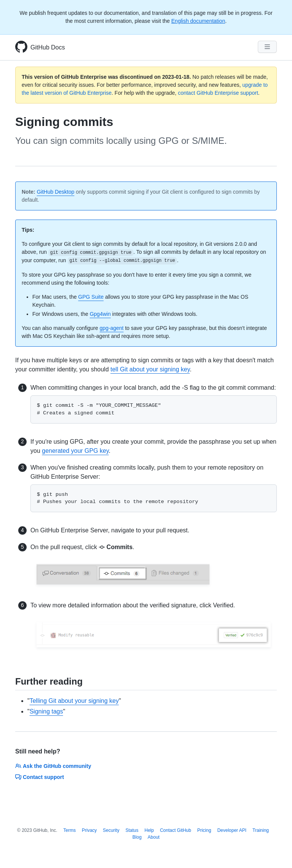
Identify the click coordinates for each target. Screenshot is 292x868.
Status (132, 830)
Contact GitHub (176, 830)
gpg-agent (112, 328)
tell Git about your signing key (150, 369)
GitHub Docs (48, 47)
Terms (70, 830)
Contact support (40, 777)
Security (111, 830)
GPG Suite (91, 297)
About (153, 837)
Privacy (89, 830)
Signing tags (46, 711)
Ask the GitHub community (53, 766)
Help (149, 830)
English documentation (198, 21)
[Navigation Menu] (267, 47)
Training (261, 830)
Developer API (232, 830)
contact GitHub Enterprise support (218, 93)
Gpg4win (100, 314)
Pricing (204, 830)
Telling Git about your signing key (74, 701)
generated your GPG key (75, 451)
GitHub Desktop (56, 192)
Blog (137, 837)
